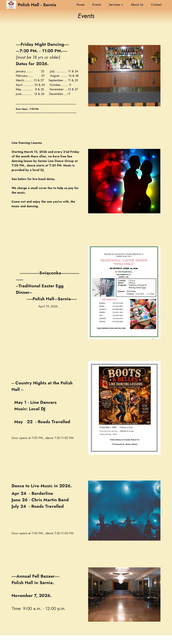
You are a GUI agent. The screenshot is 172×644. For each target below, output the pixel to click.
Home (79, 5)
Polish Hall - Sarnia (37, 5)
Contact (156, 5)
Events (97, 5)
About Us (137, 5)
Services (114, 5)
